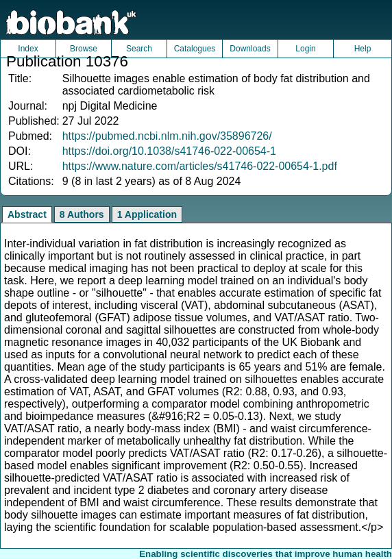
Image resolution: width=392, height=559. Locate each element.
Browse (84, 49)
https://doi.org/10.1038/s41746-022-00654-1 (169, 151)
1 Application (147, 214)
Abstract (27, 214)
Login (305, 49)
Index (28, 49)
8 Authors (82, 214)
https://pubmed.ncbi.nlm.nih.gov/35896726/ (167, 136)
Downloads (250, 49)
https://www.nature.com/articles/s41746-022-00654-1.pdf (200, 166)
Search (139, 49)
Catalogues (195, 49)
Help (363, 49)
